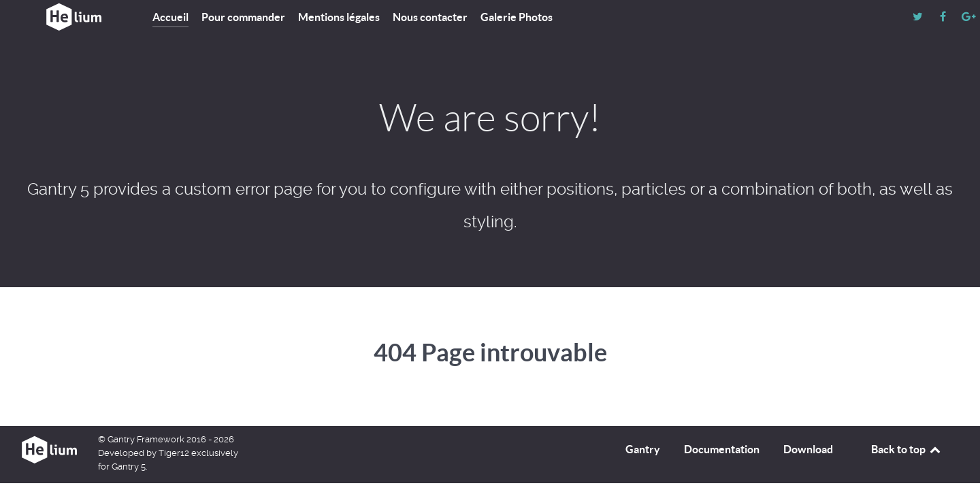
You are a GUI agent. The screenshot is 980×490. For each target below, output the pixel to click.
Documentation (722, 449)
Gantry (643, 449)
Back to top (906, 449)
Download (808, 449)
